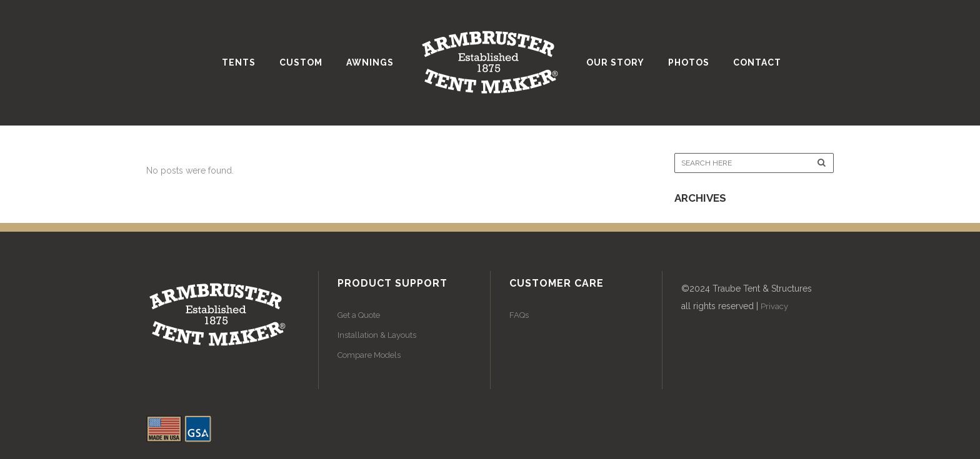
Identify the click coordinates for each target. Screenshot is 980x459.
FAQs (519, 315)
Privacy (774, 306)
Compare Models (369, 355)
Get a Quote (359, 315)
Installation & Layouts (377, 335)
